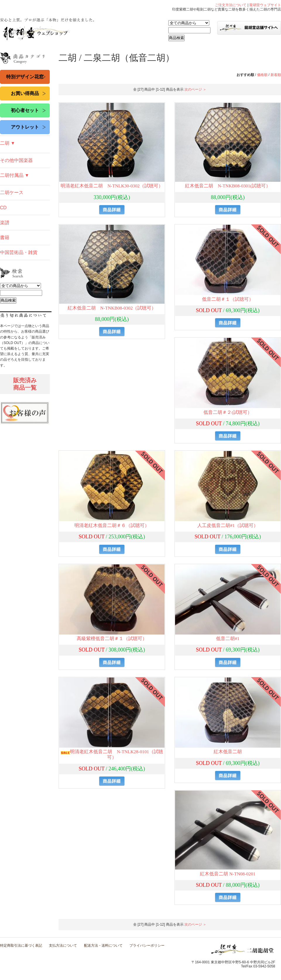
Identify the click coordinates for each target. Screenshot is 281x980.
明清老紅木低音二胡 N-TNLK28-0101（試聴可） (112, 754)
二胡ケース (12, 192)
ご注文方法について (231, 5)
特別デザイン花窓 (25, 77)
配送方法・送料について (103, 946)
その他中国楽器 (16, 160)
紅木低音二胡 (228, 752)
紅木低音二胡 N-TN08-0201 (228, 874)
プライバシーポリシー (147, 946)
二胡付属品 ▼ (15, 175)
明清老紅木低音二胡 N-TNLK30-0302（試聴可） (112, 186)
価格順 (262, 75)
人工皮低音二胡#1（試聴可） (228, 525)
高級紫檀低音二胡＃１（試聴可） (112, 638)
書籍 (5, 237)
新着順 (276, 75)
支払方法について (63, 946)
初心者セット (25, 110)
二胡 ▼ (8, 143)
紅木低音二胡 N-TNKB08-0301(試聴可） (228, 186)
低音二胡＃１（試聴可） (228, 299)
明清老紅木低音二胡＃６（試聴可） (112, 525)
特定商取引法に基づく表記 (21, 946)
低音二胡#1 (228, 638)
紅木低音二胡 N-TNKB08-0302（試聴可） (112, 308)
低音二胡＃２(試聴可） (228, 412)
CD (3, 208)
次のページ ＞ (195, 89)
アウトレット (25, 127)
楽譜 (5, 223)
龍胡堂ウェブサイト (265, 5)
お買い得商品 (25, 93)
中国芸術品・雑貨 (19, 252)
